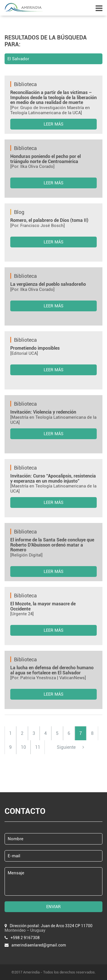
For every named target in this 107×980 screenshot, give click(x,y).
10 (23, 747)
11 (38, 747)
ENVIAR (53, 907)
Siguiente (70, 747)
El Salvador (18, 59)
